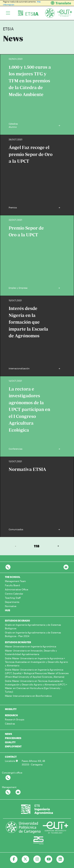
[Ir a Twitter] (25, 859)
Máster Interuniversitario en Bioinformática (28, 696)
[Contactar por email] (18, 792)
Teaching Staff (13, 598)
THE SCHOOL (13, 577)
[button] (57, 3)
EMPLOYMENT (13, 746)
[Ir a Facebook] (14, 859)
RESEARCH (11, 715)
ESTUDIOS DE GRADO (17, 621)
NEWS (8, 734)
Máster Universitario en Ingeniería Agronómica (30, 646)
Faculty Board (12, 585)
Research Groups (15, 719)
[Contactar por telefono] (8, 567)
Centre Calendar (14, 594)
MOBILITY (11, 709)
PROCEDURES (13, 738)
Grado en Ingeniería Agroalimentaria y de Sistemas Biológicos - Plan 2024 (33, 634)
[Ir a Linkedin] (60, 859)
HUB (7, 610)
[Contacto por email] (66, 567)
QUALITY (10, 742)
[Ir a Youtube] (49, 859)
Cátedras (10, 724)
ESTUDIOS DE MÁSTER (18, 642)
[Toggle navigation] (8, 13)
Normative (11, 606)
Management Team (15, 581)
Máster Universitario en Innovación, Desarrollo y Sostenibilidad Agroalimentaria (31, 652)
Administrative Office (17, 589)
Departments (12, 602)
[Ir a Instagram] (37, 859)
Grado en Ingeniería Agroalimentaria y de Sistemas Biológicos (33, 626)
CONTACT (11, 757)
